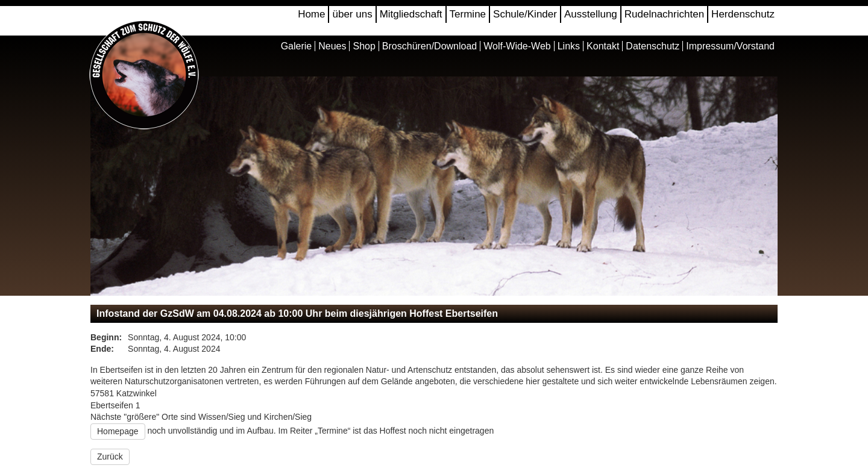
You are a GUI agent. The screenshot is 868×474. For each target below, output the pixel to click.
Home (311, 14)
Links (569, 46)
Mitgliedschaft (411, 14)
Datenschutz (653, 46)
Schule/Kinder (525, 14)
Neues (332, 46)
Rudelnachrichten (664, 14)
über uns (352, 14)
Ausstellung (591, 14)
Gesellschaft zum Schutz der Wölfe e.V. (145, 76)
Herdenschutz (743, 14)
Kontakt (603, 46)
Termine (468, 14)
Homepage (118, 431)
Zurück (110, 457)
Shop (364, 46)
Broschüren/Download (429, 46)
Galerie (297, 46)
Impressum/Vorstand (730, 46)
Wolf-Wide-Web (517, 46)
